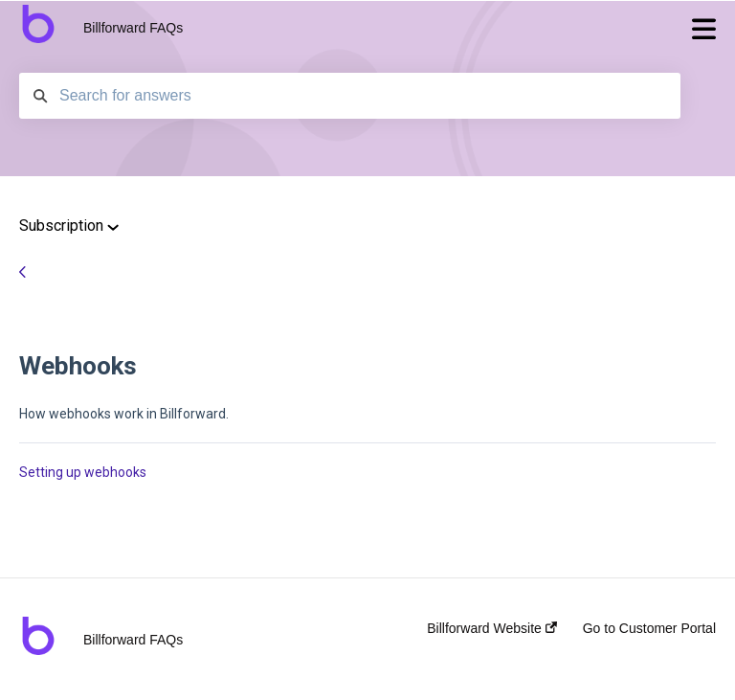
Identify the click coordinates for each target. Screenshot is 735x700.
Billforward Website (491, 628)
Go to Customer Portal (649, 628)
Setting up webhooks (83, 472)
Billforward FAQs (133, 28)
